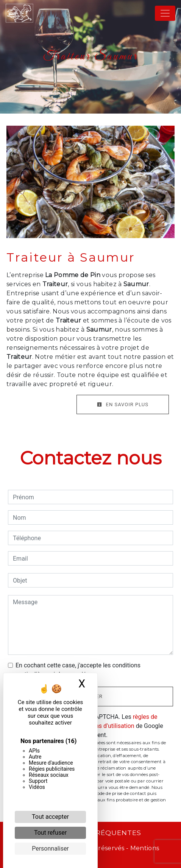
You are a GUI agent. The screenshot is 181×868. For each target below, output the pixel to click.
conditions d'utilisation (104, 726)
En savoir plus (123, 404)
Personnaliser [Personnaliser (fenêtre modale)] (50, 849)
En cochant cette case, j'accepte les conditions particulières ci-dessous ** (78, 670)
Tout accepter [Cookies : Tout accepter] (50, 817)
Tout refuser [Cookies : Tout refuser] (50, 833)
